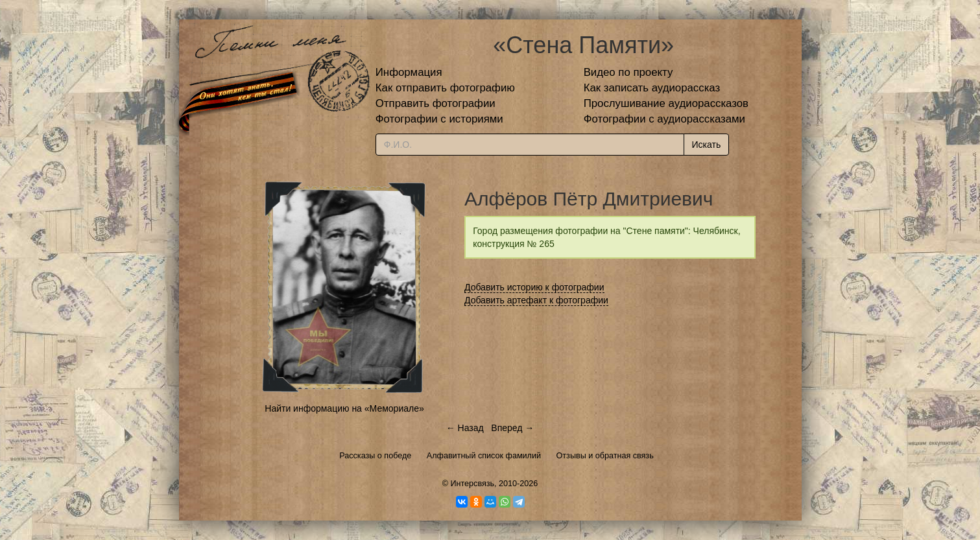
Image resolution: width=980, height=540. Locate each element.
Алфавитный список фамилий (484, 456)
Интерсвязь (472, 484)
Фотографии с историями (439, 119)
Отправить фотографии (436, 103)
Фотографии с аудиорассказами (664, 119)
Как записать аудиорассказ (652, 88)
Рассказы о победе (375, 456)
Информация (409, 72)
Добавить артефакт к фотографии (536, 300)
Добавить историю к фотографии (534, 287)
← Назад (465, 428)
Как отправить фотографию (445, 88)
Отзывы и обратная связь (605, 456)
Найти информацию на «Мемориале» (344, 408)
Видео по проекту (628, 72)
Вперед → (512, 428)
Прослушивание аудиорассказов (666, 103)
